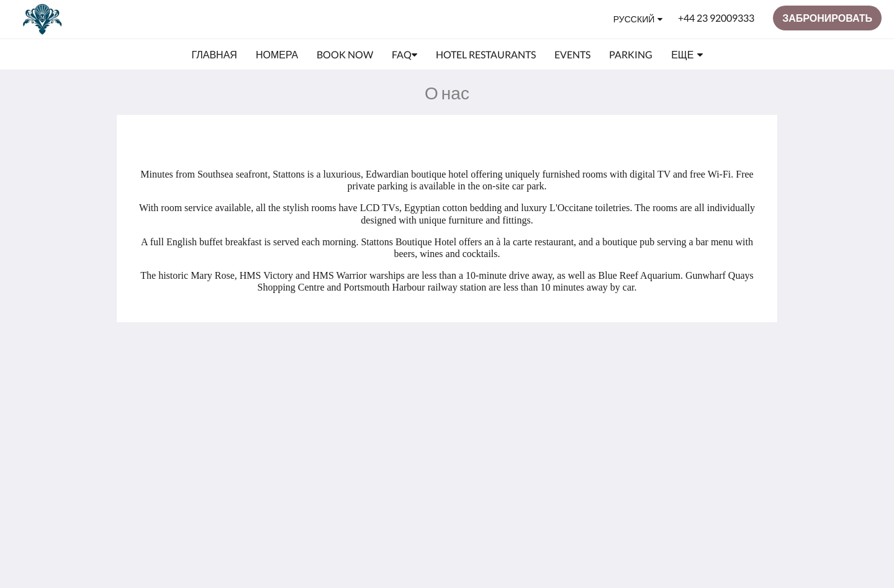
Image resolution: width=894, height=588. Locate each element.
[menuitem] (214, 55)
